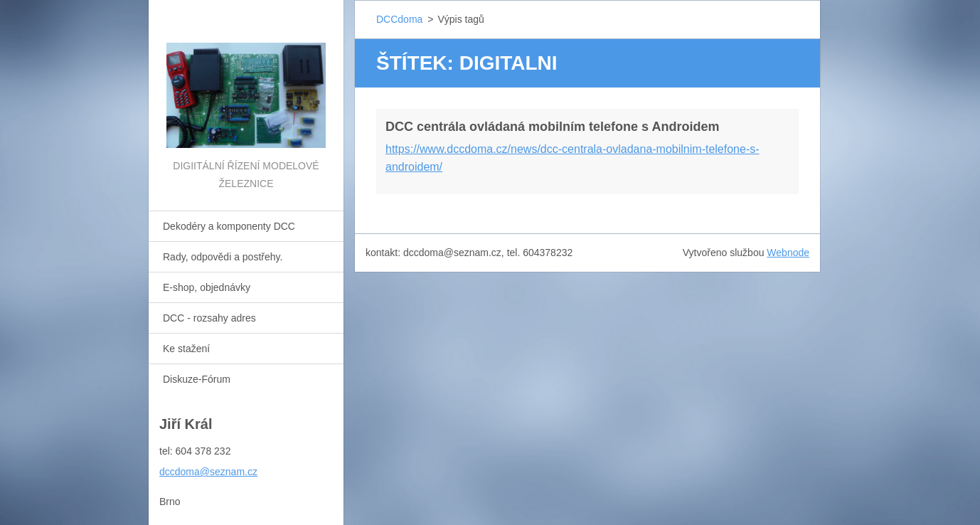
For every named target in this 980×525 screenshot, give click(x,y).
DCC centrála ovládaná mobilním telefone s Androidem (552, 127)
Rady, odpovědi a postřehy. (223, 257)
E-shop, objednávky (207, 287)
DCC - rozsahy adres (209, 318)
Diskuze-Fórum (197, 379)
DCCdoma (399, 19)
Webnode (788, 253)
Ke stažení (186, 349)
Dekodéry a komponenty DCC (229, 226)
